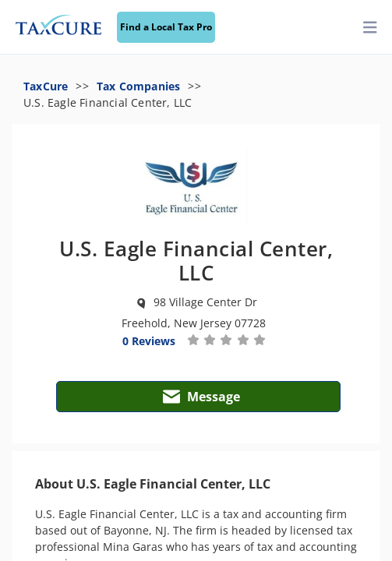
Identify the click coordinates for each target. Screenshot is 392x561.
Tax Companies (139, 86)
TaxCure (46, 86)
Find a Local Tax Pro (166, 27)
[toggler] (370, 28)
